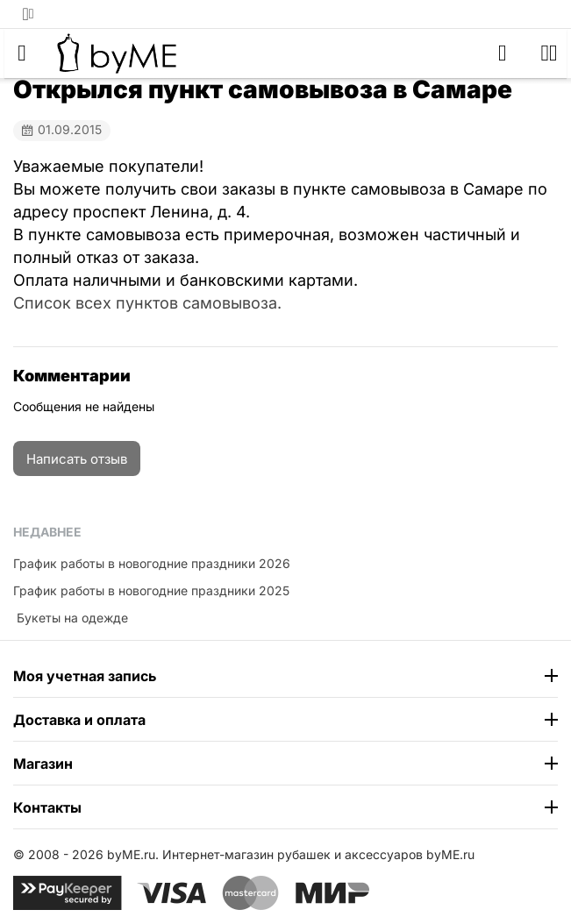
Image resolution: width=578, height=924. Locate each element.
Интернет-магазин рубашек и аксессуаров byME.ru (318, 854)
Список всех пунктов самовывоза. (147, 303)
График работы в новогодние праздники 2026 (152, 563)
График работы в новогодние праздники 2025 (151, 590)
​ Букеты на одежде (71, 618)
